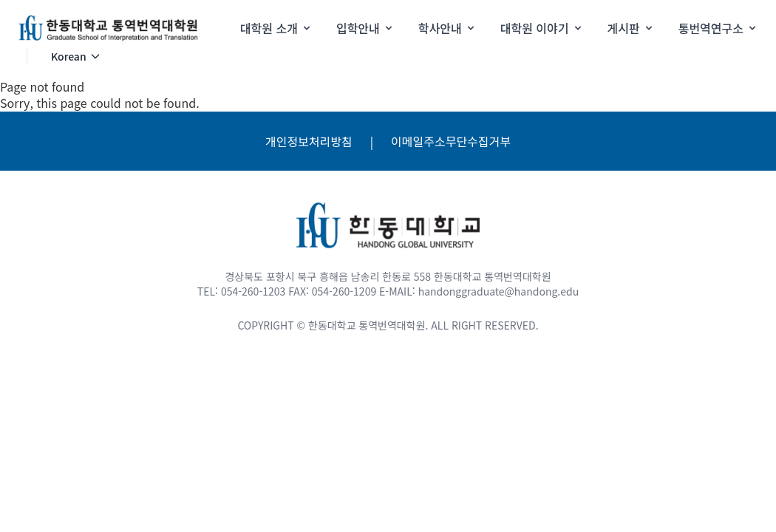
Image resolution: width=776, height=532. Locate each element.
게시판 (631, 28)
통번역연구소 (718, 28)
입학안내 (365, 28)
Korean (76, 56)
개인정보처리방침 (309, 141)
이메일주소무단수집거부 (451, 141)
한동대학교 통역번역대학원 (367, 325)
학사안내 (447, 28)
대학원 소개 (276, 28)
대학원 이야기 (542, 28)
